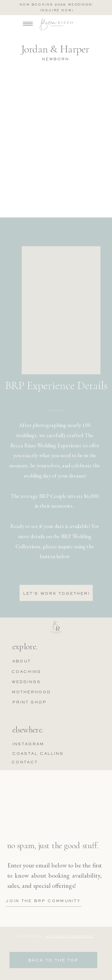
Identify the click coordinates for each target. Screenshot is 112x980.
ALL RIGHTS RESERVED (69, 936)
